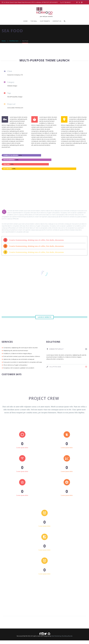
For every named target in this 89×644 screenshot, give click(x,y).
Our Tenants (45, 21)
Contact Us (57, 21)
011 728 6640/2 (66, 2)
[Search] (64, 21)
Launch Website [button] (44, 317)
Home (25, 21)
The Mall (34, 21)
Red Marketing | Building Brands (62, 640)
